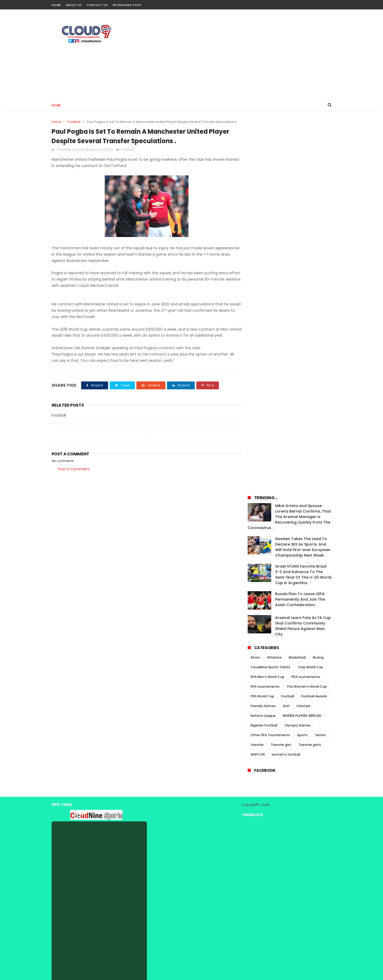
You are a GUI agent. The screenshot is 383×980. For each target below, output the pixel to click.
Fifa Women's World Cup (307, 327)
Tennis (320, 375)
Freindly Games (263, 346)
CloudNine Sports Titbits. (271, 307)
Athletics (274, 297)
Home (56, 5)
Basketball (297, 297)
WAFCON (258, 394)
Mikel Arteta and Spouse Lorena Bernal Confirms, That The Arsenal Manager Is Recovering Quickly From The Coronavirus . (289, 157)
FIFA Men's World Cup (267, 317)
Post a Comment (74, 469)
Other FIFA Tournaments (270, 375)
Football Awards (314, 336)
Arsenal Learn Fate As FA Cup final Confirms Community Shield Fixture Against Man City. (303, 266)
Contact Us (97, 5)
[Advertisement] (236, 54)
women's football (286, 394)
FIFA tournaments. (265, 327)
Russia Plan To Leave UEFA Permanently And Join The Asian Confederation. (300, 239)
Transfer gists (310, 385)
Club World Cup (310, 307)
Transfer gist (281, 385)
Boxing (318, 297)
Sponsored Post (127, 5)
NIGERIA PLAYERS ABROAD (302, 356)
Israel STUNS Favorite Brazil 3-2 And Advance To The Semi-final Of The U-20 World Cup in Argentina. (303, 215)
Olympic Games (298, 365)
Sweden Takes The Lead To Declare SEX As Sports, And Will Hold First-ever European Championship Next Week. (303, 187)
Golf (286, 346)
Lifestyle (303, 346)
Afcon (255, 297)
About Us (74, 5)
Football (74, 122)
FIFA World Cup (262, 336)
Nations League (263, 356)
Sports (302, 375)
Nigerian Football (264, 365)
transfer (257, 385)
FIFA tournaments (306, 317)
